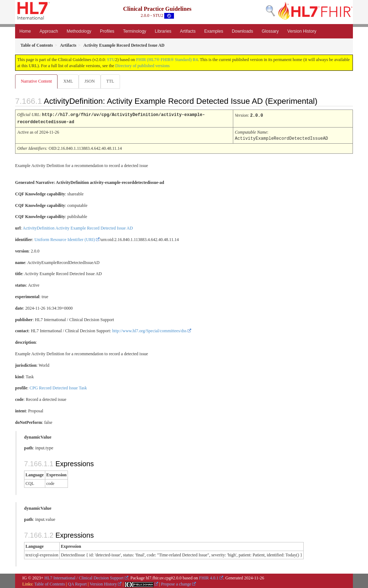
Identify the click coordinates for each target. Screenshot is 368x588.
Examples (214, 31)
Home (25, 31)
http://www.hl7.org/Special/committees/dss (149, 330)
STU (111, 60)
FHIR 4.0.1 (209, 577)
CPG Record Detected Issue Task (58, 387)
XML (69, 81)
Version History (302, 31)
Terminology (135, 31)
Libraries (163, 31)
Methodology (79, 31)
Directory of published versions (143, 66)
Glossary (270, 31)
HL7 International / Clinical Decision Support (84, 577)
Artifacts (188, 31)
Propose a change (176, 583)
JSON (91, 81)
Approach (49, 31)
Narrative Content (36, 81)
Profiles (107, 31)
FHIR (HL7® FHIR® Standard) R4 (167, 60)
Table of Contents (49, 583)
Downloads (242, 31)
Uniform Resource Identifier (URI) (65, 239)
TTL (112, 81)
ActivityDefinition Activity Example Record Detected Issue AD (78, 227)
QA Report (77, 583)
